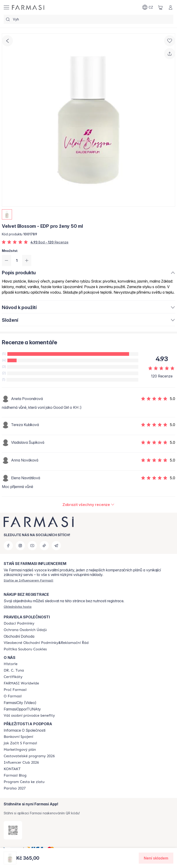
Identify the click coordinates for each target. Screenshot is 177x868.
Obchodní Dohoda (19, 636)
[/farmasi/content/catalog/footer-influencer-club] (21, 763)
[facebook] (8, 546)
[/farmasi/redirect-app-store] (13, 830)
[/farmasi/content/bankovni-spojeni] (18, 737)
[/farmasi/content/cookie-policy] (25, 649)
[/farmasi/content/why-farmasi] (15, 690)
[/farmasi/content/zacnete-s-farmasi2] (20, 743)
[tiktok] (44, 546)
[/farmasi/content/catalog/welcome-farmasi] (29, 716)
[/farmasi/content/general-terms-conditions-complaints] (46, 643)
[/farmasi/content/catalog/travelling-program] (29, 756)
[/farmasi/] (28, 7)
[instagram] (20, 546)
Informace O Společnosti (25, 730)
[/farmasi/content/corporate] (21, 683)
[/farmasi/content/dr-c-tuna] (14, 670)
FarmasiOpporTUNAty (22, 709)
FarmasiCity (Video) (20, 703)
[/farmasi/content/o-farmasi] (13, 696)
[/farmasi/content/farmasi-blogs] (15, 775)
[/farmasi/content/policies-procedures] (25, 630)
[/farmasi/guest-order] (18, 607)
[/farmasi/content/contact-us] (12, 769)
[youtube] (32, 546)
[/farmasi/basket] (160, 7)
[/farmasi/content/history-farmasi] (11, 664)
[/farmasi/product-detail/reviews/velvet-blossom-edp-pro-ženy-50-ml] (89, 505)
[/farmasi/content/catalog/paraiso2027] (15, 788)
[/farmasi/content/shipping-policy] (19, 623)
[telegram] (56, 546)
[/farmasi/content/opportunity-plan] (20, 750)
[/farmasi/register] (28, 580)
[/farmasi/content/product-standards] (13, 677)
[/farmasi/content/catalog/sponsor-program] (24, 782)
